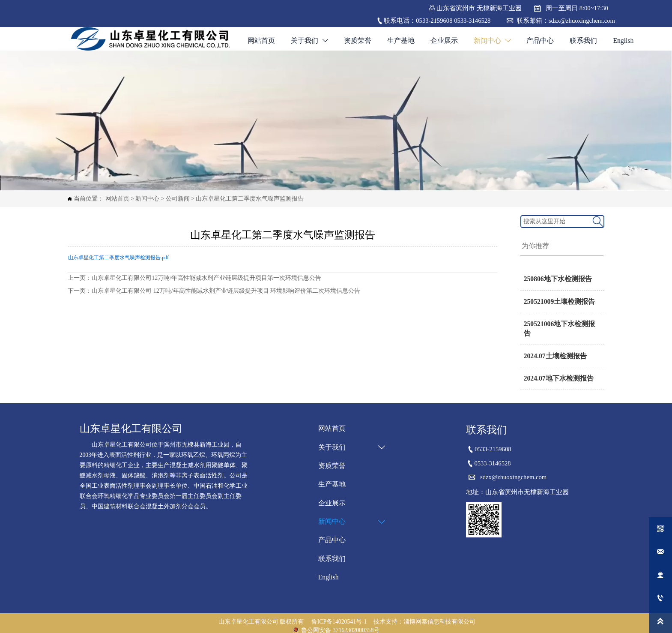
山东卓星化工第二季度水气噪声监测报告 (250, 199)
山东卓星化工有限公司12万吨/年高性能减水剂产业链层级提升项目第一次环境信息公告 (206, 277)
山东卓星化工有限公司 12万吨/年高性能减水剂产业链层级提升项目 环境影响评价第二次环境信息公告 (226, 291)
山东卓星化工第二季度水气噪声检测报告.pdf (118, 258)
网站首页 (117, 199)
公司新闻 (178, 199)
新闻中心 (147, 199)
